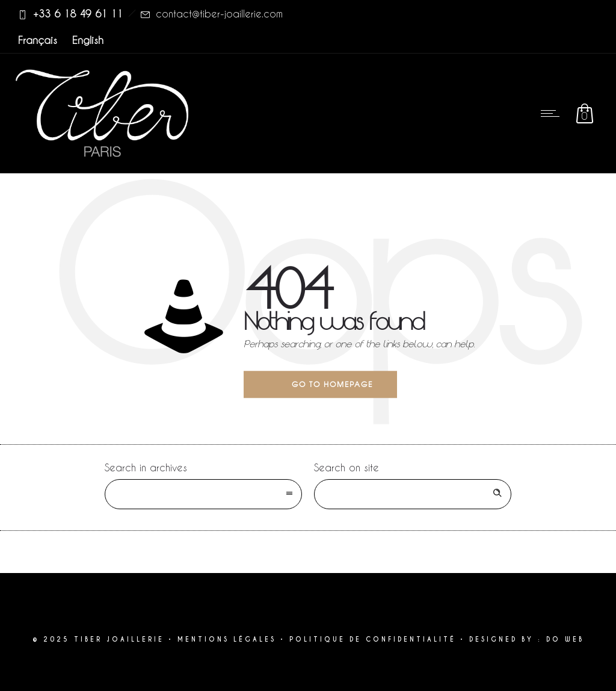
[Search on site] (413, 494)
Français (38, 40)
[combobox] (203, 494)
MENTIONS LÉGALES (227, 640)
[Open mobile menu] (553, 113)
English (88, 40)
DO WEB (565, 640)
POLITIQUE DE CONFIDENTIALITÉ (373, 640)
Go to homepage (332, 384)
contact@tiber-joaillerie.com (219, 14)
